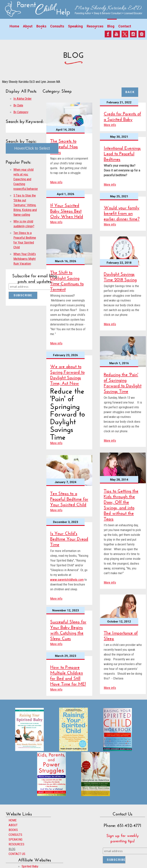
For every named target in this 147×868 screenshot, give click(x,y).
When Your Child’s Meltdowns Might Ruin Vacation (25, 259)
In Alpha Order (22, 99)
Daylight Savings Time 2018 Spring (120, 276)
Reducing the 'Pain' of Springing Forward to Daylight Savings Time (123, 382)
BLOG (12, 849)
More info (56, 182)
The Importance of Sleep (121, 635)
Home (14, 26)
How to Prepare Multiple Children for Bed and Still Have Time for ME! (68, 675)
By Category (21, 112)
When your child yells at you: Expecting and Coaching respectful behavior (26, 179)
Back (130, 92)
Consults (57, 26)
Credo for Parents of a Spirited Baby (122, 116)
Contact (125, 26)
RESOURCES (16, 844)
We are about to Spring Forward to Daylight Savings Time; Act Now (67, 374)
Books (41, 26)
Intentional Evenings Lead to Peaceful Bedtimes (122, 153)
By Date (18, 105)
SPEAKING (16, 839)
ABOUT (13, 825)
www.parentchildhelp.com (67, 580)
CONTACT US (17, 854)
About (28, 26)
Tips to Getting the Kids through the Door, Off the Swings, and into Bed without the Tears (121, 504)
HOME (13, 820)
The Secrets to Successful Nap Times (64, 146)
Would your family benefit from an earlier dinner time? (122, 212)
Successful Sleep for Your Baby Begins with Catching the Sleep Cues (68, 629)
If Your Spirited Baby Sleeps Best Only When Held (67, 210)
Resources (95, 26)
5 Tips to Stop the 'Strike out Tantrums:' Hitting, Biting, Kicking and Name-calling (25, 205)
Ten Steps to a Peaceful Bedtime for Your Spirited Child (69, 498)
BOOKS (13, 830)
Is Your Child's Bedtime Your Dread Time (69, 538)
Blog (111, 26)
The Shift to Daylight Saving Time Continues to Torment (67, 280)
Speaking (75, 26)
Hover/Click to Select (32, 148)
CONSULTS (15, 835)
